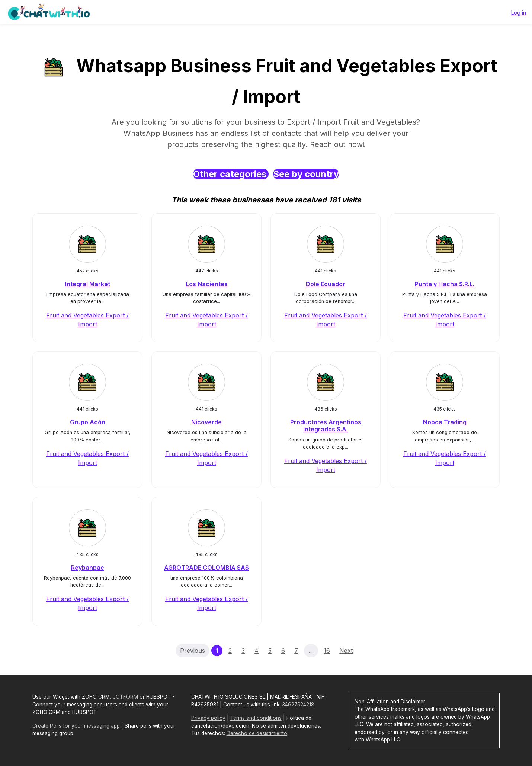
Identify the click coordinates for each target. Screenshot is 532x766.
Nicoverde (206, 422)
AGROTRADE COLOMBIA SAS (206, 568)
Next (346, 651)
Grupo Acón (88, 422)
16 (327, 651)
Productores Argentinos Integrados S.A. (326, 426)
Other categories (231, 174)
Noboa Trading (445, 422)
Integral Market (88, 284)
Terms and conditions (256, 718)
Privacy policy (208, 718)
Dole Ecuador (326, 284)
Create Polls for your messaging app (76, 726)
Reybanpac (88, 568)
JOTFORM (125, 697)
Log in (519, 12)
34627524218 (298, 705)
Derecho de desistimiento (257, 733)
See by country (306, 174)
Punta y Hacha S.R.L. (445, 284)
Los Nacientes (207, 284)
